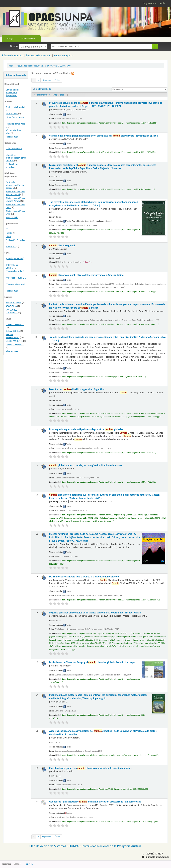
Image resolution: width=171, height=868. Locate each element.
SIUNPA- (75, 846)
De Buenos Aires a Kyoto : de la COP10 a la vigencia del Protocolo (84, 577)
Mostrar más (12, 137)
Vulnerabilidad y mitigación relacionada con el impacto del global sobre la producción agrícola (104, 136)
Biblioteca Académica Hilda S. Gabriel (16, 193)
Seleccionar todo (42, 95)
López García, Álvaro (15, 117)
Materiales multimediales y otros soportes (16, 158)
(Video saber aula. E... (16, 271)
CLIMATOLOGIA (13, 331)
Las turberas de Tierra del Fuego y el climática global (92, 662)
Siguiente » (47, 80)
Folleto (9, 233)
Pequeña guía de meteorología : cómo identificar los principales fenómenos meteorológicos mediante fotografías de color (98, 697)
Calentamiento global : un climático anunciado (90, 768)
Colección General (14, 148)
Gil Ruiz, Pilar (12, 114)
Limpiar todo (58, 95)
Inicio (11, 66)
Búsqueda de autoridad (38, 55)
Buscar (14, 46)
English (29, 864)
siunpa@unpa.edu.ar (157, 857)
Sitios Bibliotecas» (29, 39)
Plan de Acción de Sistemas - (49, 846)
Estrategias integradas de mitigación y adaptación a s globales (86, 429)
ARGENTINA (11, 306)
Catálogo (10, 39)
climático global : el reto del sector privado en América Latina (86, 275)
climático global (62, 245)
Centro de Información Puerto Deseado (15, 185)
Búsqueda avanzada (13, 55)
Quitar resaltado (43, 89)
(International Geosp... (12, 266)
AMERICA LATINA (14, 303)
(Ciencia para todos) (15, 258)
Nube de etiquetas (64, 55)
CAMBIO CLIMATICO (15, 324)
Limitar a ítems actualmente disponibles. (13, 93)
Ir (155, 46)
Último (58, 80)
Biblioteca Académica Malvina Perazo (16, 200)
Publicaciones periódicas (12, 166)
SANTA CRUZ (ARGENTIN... (12, 311)
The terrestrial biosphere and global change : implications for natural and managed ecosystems (94, 204)
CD (7, 229)
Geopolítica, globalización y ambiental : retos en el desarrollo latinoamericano (95, 802)
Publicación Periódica (16, 240)
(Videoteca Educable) (15, 284)
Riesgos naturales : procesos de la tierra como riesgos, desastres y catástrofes (95, 537)
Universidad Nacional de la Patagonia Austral (111, 846)
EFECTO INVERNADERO (13, 336)
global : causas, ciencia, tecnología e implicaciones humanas (86, 465)
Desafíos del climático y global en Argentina (77, 389)
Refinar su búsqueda (16, 75)
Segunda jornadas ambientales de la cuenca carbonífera (95, 613)
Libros (8, 236)
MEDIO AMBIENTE (14, 341)
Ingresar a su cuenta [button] (154, 3)
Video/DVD (11, 247)
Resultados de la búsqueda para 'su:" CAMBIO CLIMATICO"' (44, 66)
